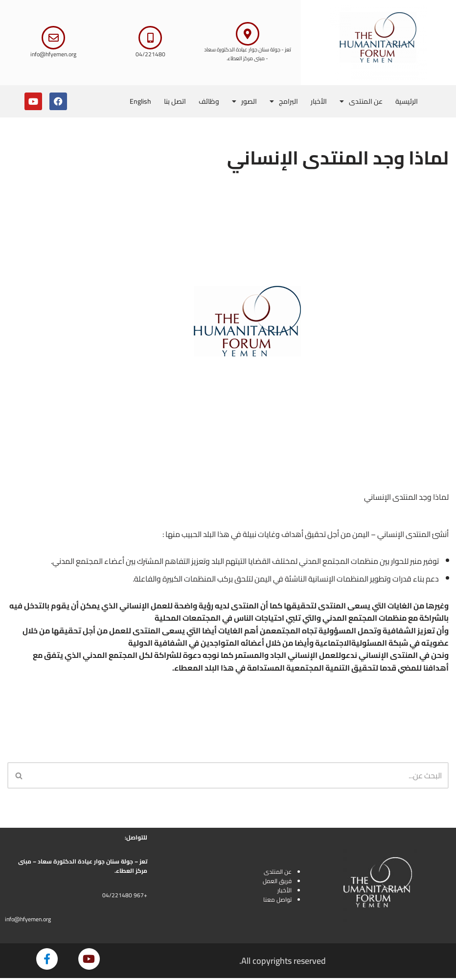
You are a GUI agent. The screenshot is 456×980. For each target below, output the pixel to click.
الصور (244, 101)
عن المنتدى (361, 101)
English (140, 101)
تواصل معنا (277, 901)
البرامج (284, 101)
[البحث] (239, 777)
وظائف (209, 101)
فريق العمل (277, 882)
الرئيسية (407, 101)
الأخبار (319, 101)
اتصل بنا (175, 101)
